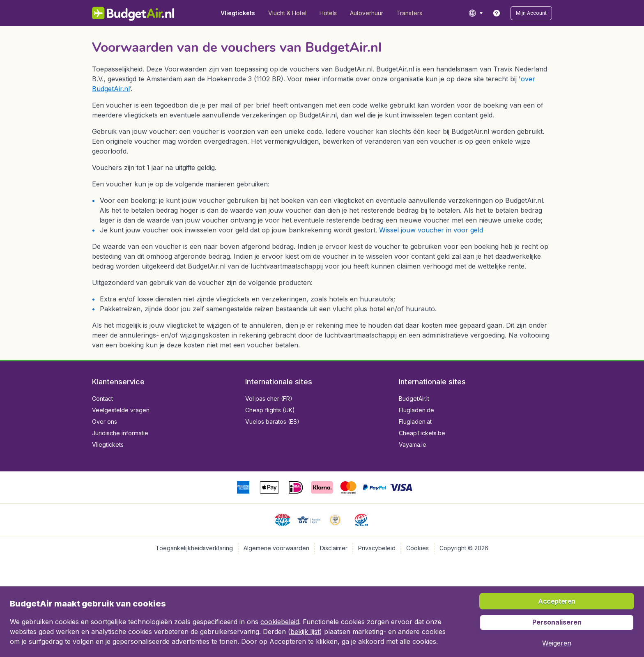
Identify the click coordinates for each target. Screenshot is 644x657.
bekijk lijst (305, 632)
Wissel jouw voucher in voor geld (431, 230)
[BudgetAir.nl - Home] (133, 13)
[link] (497, 13)
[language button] (475, 13)
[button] (531, 13)
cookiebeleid (280, 622)
